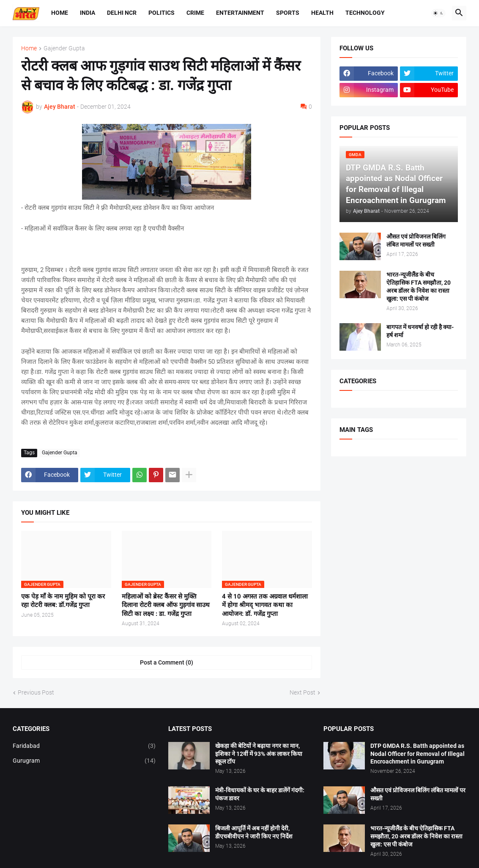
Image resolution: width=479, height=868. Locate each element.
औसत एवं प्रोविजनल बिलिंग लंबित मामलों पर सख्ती (416, 240)
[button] (438, 13)
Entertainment (240, 13)
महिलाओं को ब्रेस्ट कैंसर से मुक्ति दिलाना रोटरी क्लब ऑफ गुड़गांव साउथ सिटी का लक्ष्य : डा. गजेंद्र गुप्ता (166, 605)
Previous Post (36, 692)
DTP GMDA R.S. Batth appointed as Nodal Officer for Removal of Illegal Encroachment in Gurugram (417, 754)
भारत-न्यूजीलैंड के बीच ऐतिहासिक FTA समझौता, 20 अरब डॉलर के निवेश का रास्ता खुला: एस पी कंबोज (419, 287)
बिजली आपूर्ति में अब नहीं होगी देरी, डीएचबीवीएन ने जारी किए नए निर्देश (254, 832)
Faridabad (84, 746)
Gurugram (84, 761)
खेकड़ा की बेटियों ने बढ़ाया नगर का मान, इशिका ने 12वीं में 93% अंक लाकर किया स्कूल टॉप (259, 754)
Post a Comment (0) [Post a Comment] (167, 662)
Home (60, 13)
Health (322, 13)
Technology (365, 13)
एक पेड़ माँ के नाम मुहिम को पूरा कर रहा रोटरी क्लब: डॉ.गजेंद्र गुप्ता (63, 601)
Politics (161, 13)
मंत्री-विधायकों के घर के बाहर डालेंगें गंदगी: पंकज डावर (260, 794)
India (88, 13)
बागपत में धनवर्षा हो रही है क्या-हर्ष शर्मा (420, 331)
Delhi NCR (122, 13)
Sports (288, 13)
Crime (195, 13)
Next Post (302, 692)
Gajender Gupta (64, 48)
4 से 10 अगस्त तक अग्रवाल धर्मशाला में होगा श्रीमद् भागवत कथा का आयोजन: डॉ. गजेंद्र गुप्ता (265, 605)
